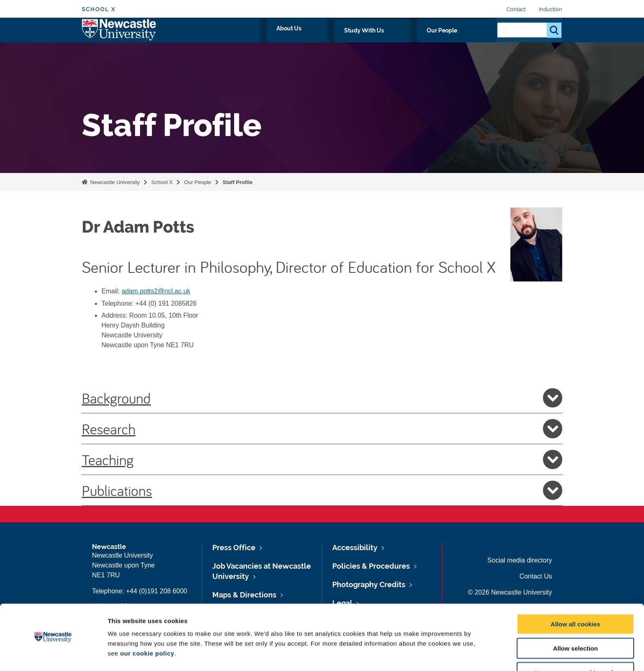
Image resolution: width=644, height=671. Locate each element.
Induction (551, 9)
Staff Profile (238, 182)
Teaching (322, 459)
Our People (466, 40)
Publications (322, 490)
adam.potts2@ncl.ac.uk (156, 291)
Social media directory (520, 560)
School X (99, 9)
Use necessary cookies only (575, 647)
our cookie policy (147, 628)
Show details (431, 655)
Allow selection (575, 623)
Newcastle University (114, 182)
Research (322, 429)
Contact (516, 9)
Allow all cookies (576, 599)
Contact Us (536, 576)
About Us (362, 40)
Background (322, 398)
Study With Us (412, 40)
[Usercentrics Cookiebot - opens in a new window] (53, 655)
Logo (119, 38)
